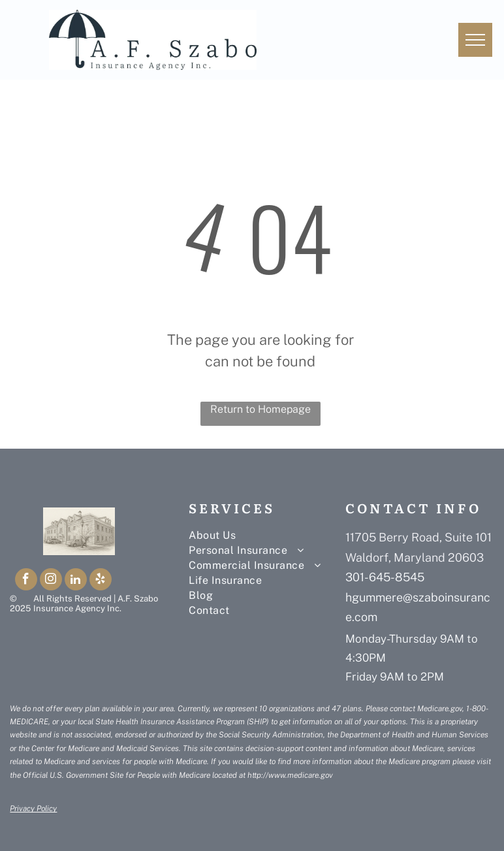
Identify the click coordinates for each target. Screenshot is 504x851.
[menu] (475, 40)
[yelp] (101, 581)
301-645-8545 (385, 577)
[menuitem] (267, 535)
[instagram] (51, 581)
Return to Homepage (260, 409)
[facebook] (26, 581)
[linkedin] (76, 581)
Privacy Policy (33, 809)
